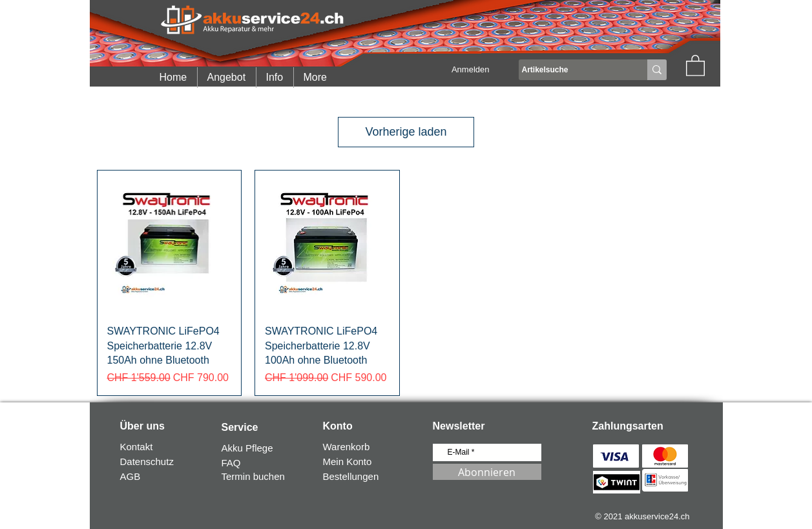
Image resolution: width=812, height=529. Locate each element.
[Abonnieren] (487, 472)
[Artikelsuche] (571, 70)
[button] (695, 65)
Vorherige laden (406, 132)
